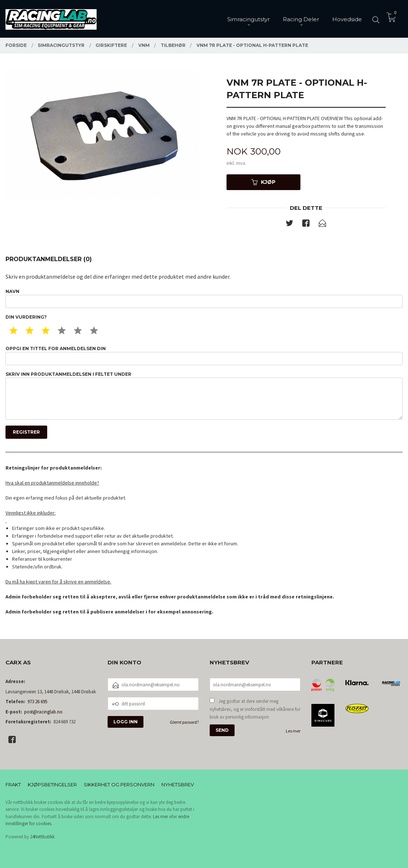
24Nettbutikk (42, 837)
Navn (204, 298)
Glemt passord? (184, 722)
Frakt (13, 784)
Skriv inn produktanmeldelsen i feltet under (204, 396)
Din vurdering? (26, 317)
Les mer (293, 731)
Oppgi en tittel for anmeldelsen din (204, 355)
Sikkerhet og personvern (119, 784)
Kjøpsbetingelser (52, 784)
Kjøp (263, 182)
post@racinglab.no (43, 712)
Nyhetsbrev (178, 784)
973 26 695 (37, 702)
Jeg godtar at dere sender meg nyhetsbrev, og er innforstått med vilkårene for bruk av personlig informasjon (255, 709)
